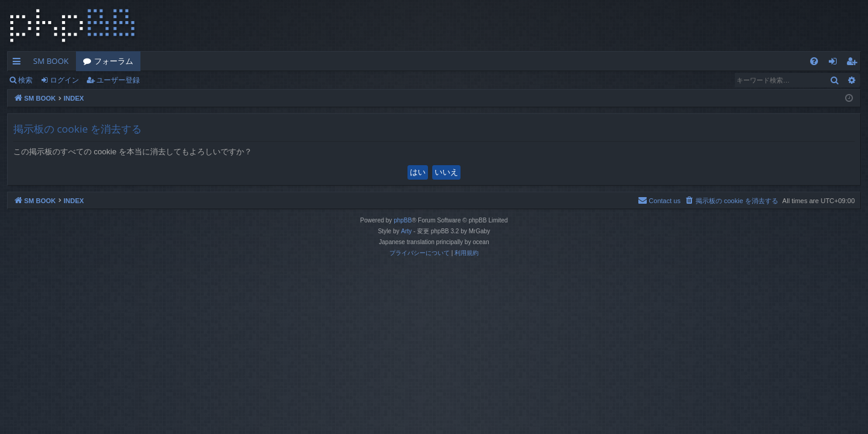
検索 (25, 80)
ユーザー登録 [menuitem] (854, 63)
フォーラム (114, 61)
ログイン (64, 80)
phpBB (403, 220)
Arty (406, 231)
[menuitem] (814, 61)
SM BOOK (51, 61)
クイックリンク (19, 63)
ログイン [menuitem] (836, 63)
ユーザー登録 (118, 80)
